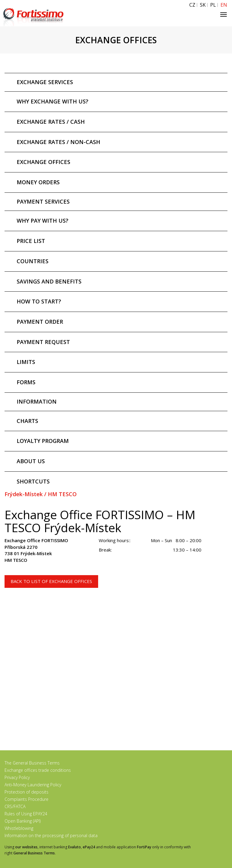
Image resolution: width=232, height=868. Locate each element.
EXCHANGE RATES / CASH (51, 122)
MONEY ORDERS (38, 182)
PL (213, 5)
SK (203, 5)
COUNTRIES (33, 261)
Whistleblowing (19, 828)
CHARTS (27, 421)
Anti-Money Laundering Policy (33, 785)
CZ (192, 5)
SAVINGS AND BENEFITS (49, 281)
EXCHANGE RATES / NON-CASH (58, 142)
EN (224, 5)
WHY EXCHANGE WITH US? (53, 101)
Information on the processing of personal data (51, 835)
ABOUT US (31, 461)
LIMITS (26, 362)
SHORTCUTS (33, 481)
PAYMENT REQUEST (43, 342)
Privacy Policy (17, 777)
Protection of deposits (27, 792)
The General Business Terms (32, 763)
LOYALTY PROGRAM (43, 441)
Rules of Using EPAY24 (26, 814)
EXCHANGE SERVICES (45, 82)
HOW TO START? (39, 301)
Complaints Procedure (27, 799)
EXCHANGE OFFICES (43, 162)
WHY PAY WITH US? (43, 221)
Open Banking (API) (23, 821)
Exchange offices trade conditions (38, 770)
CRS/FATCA (15, 806)
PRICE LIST (31, 241)
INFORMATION (37, 401)
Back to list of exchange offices (51, 581)
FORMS (26, 382)
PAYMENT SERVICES (43, 201)
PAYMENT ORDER (40, 322)
